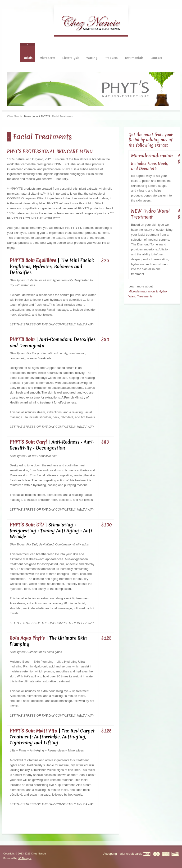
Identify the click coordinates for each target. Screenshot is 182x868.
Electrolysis (71, 58)
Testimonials (134, 58)
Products (111, 58)
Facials (27, 58)
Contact (156, 58)
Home (28, 116)
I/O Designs (25, 858)
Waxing (92, 58)
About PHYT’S (42, 116)
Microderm (47, 58)
